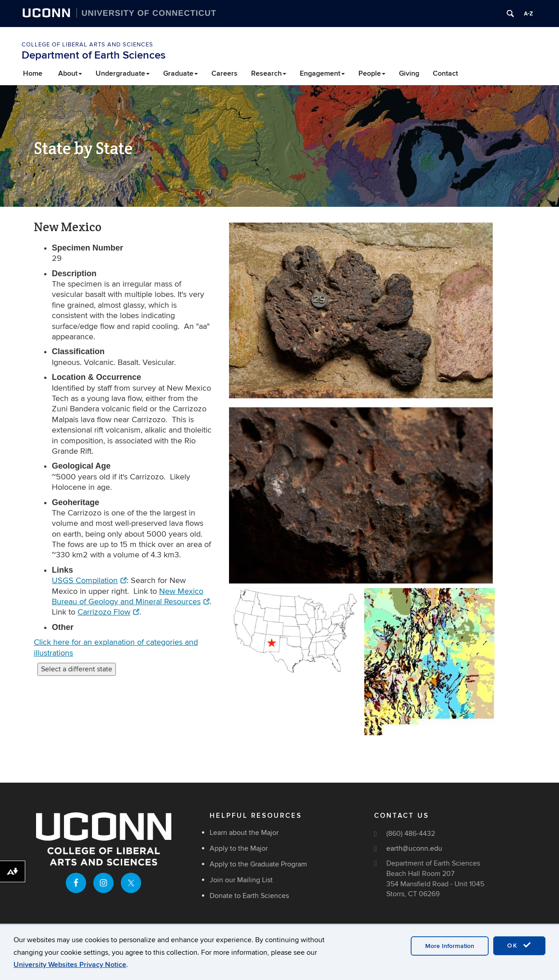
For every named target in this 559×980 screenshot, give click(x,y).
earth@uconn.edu (414, 848)
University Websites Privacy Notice (70, 965)
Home (33, 73)
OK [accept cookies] (519, 945)
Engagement (322, 73)
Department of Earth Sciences (94, 55)
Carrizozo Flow (108, 612)
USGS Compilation (89, 581)
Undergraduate (123, 73)
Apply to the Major (239, 848)
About (70, 73)
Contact (445, 73)
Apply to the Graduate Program (258, 864)
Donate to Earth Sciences (249, 896)
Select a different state (77, 669)
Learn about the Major (244, 833)
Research (269, 73)
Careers (225, 73)
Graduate (181, 73)
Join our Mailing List (241, 880)
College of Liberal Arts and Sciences (87, 45)
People (372, 73)
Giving (409, 73)
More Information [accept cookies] (450, 946)
